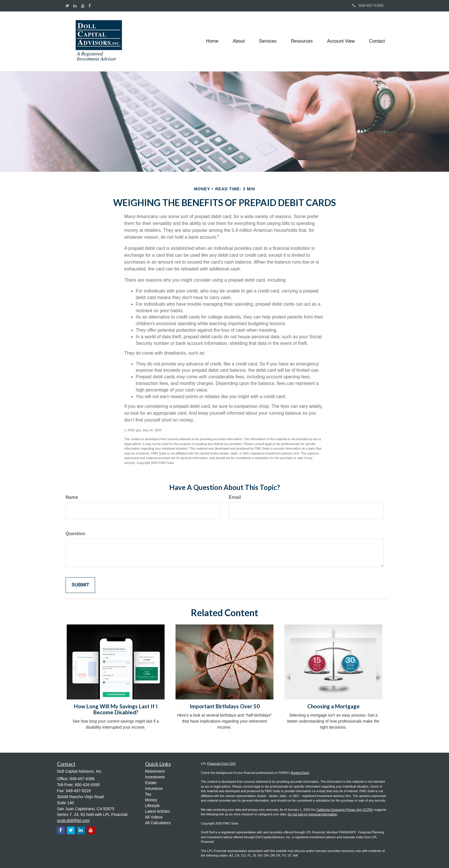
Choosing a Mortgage (333, 706)
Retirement (155, 771)
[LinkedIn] (75, 6)
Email (235, 497)
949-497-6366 (368, 5)
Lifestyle (152, 806)
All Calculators (158, 823)
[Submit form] (80, 585)
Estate (151, 783)
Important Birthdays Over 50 (225, 706)
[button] (239, 41)
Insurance (154, 788)
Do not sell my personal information (312, 814)
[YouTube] (83, 6)
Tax (148, 794)
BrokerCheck (300, 773)
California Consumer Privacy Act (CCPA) (345, 810)
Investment (155, 777)
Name (72, 497)
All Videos (154, 817)
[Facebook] (90, 6)
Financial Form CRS (221, 764)
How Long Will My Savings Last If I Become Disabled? (116, 709)
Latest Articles (158, 811)
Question (75, 534)
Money (151, 800)
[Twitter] (67, 6)
